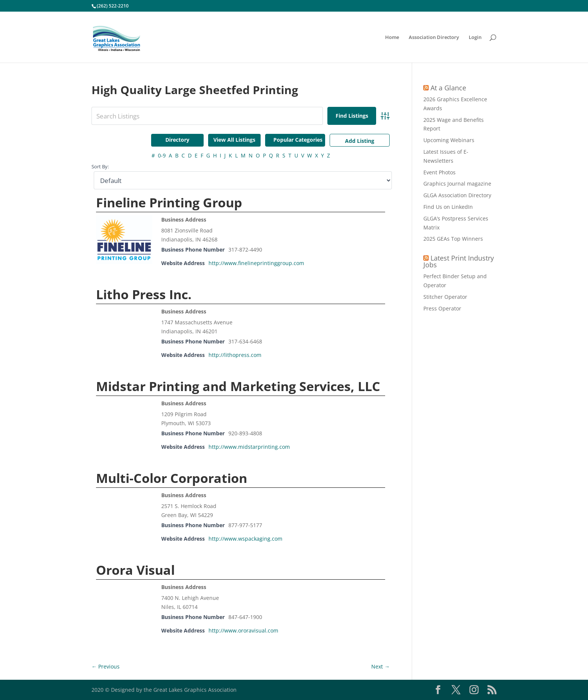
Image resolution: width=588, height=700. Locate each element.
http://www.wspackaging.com (245, 539)
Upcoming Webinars (449, 140)
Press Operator (442, 308)
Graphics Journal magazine (457, 184)
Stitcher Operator (445, 297)
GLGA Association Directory (457, 195)
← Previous (106, 666)
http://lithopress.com (235, 355)
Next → (380, 666)
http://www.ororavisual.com (243, 630)
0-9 (162, 155)
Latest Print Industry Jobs (459, 261)
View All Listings (234, 140)
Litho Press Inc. (144, 294)
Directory (177, 140)
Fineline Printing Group (169, 202)
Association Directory (434, 37)
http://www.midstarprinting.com (249, 447)
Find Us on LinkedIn (448, 207)
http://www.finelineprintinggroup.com (256, 263)
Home (392, 37)
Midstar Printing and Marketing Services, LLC (238, 386)
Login (475, 37)
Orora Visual (135, 570)
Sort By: (100, 167)
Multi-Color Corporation (172, 478)
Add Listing (360, 141)
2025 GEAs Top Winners (453, 239)
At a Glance (448, 88)
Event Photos (439, 172)
